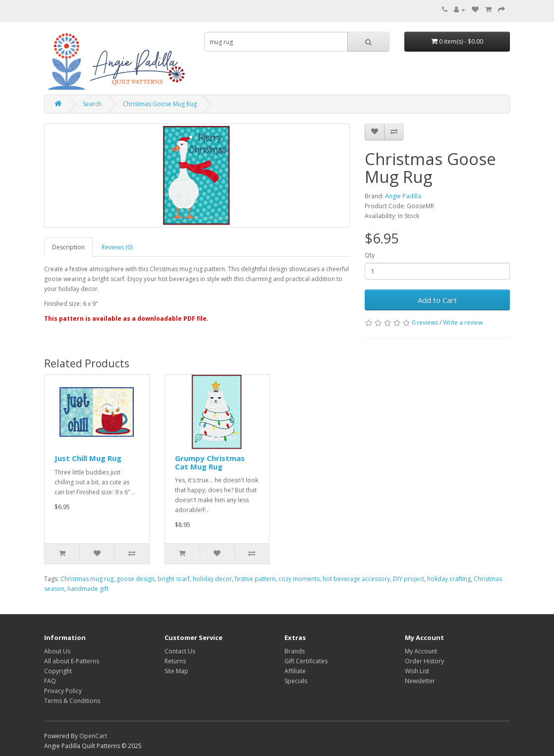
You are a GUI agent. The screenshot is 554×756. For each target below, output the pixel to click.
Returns (175, 661)
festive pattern (255, 579)
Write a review (463, 322)
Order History (424, 661)
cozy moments (299, 579)
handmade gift (88, 589)
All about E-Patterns (72, 661)
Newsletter (420, 681)
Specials (296, 681)
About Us (57, 651)
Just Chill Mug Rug (88, 458)
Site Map (176, 671)
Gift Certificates (306, 661)
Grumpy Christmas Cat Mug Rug (210, 462)
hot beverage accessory (356, 579)
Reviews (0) (117, 247)
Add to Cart (437, 300)
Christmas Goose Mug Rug (160, 104)
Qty (370, 255)
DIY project (409, 579)
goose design (136, 579)
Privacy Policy (63, 691)
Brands (295, 651)
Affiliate (295, 671)
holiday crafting (449, 579)
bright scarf (174, 579)
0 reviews (425, 322)
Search (92, 104)
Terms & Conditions (72, 701)
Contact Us (180, 651)
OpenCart (93, 736)
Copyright (58, 671)
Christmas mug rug (87, 579)
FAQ (50, 681)
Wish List (417, 671)
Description (68, 247)
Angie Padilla (403, 196)
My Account (421, 651)
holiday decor (212, 579)
